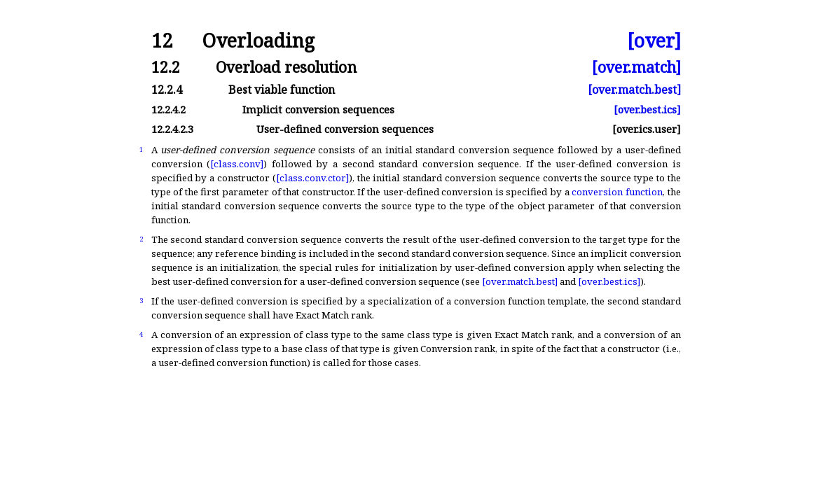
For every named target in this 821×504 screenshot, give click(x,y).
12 (162, 41)
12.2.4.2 (168, 110)
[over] (654, 41)
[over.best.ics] (647, 110)
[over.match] (636, 67)
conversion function (617, 192)
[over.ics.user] (647, 129)
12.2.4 (167, 90)
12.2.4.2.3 (172, 129)
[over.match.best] (634, 90)
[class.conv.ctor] (312, 178)
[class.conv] (237, 164)
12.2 (166, 67)
